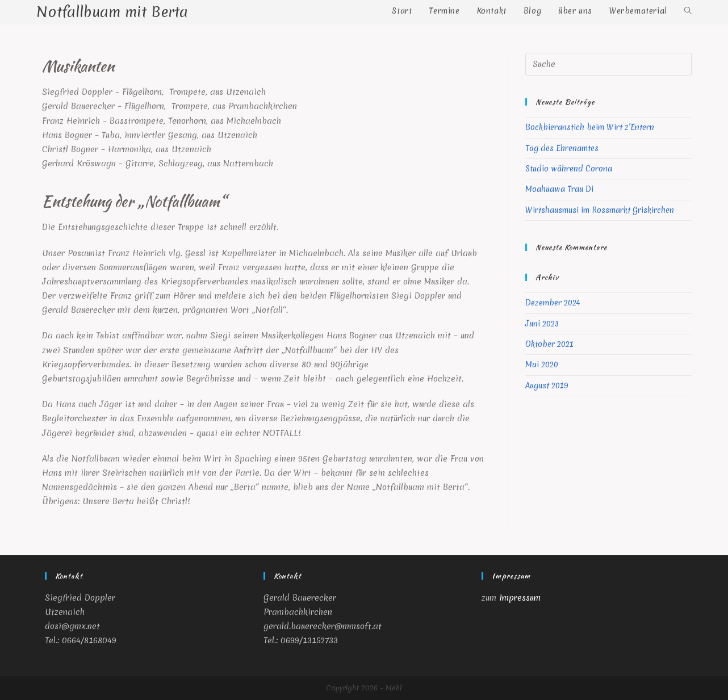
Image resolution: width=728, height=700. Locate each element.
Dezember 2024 (553, 303)
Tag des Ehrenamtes (562, 148)
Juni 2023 (542, 324)
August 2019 (547, 385)
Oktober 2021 (549, 344)
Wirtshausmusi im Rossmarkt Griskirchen (600, 210)
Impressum (520, 598)
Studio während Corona (569, 169)
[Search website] (688, 11)
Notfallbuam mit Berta (112, 12)
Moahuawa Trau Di (559, 189)
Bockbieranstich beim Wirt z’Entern (590, 127)
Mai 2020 (542, 364)
